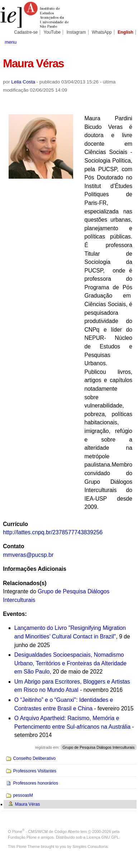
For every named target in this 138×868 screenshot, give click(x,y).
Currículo (15, 524)
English (125, 32)
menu (11, 42)
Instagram (76, 32)
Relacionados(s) (25, 583)
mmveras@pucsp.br (28, 555)
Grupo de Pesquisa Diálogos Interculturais (99, 747)
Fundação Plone (22, 837)
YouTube (52, 32)
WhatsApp (102, 32)
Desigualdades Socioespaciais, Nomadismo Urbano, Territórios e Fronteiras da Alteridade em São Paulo (70, 663)
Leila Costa (23, 82)
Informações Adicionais (35, 569)
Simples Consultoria (90, 847)
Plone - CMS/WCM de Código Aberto (46, 831)
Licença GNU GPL (103, 837)
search (128, 42)
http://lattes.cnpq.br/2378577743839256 (53, 532)
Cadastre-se (26, 32)
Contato (13, 546)
